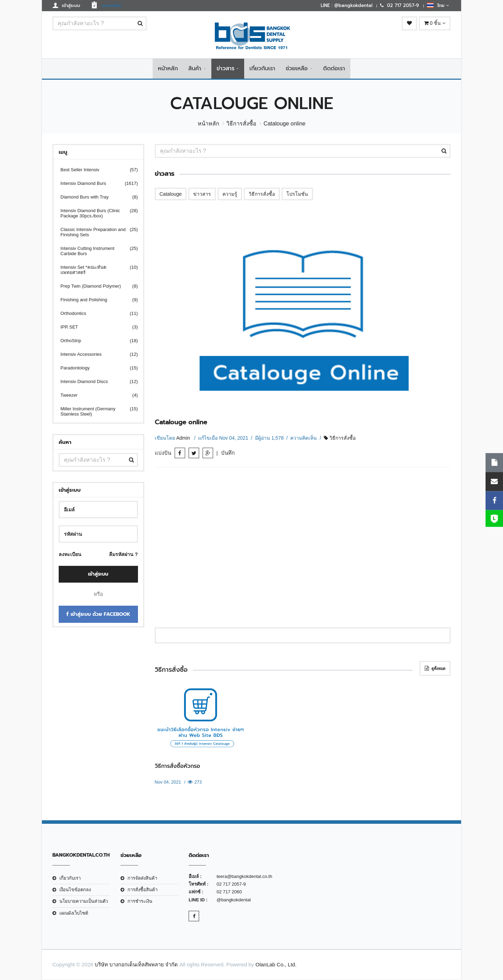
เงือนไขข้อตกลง (75, 890)
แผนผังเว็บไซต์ (74, 913)
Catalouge (171, 195)
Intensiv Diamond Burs (95, 184)
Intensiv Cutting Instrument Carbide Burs (95, 252)
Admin (184, 438)
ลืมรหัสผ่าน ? (123, 555)
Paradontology (95, 369)
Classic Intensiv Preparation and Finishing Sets (95, 233)
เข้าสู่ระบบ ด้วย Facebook (98, 615)
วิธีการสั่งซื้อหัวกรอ (177, 766)
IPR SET (95, 328)
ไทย (438, 5)
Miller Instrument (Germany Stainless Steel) (95, 412)
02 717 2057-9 (231, 885)
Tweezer (95, 396)
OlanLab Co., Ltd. (276, 965)
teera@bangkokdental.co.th (244, 877)
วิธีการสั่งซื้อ (241, 124)
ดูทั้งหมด (435, 669)
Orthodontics (95, 314)
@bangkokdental (234, 900)
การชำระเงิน (140, 902)
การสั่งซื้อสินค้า (143, 890)
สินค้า (195, 69)
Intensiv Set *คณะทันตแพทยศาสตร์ (95, 271)
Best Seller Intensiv (95, 170)
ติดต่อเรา (334, 69)
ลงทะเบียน (70, 555)
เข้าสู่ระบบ (98, 574)
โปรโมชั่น (297, 195)
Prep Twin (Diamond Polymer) (95, 287)
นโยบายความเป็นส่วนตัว (84, 902)
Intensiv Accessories (95, 355)
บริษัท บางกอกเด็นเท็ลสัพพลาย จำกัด (136, 965)
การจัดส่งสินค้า (142, 878)
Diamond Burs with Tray (95, 198)
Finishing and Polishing (95, 300)
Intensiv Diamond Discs (95, 382)
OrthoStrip (95, 341)
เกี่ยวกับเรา (262, 69)
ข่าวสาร (225, 69)
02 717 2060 (229, 892)
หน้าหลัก (168, 69)
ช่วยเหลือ (297, 69)
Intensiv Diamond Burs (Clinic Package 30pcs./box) (95, 214)
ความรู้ (230, 195)
